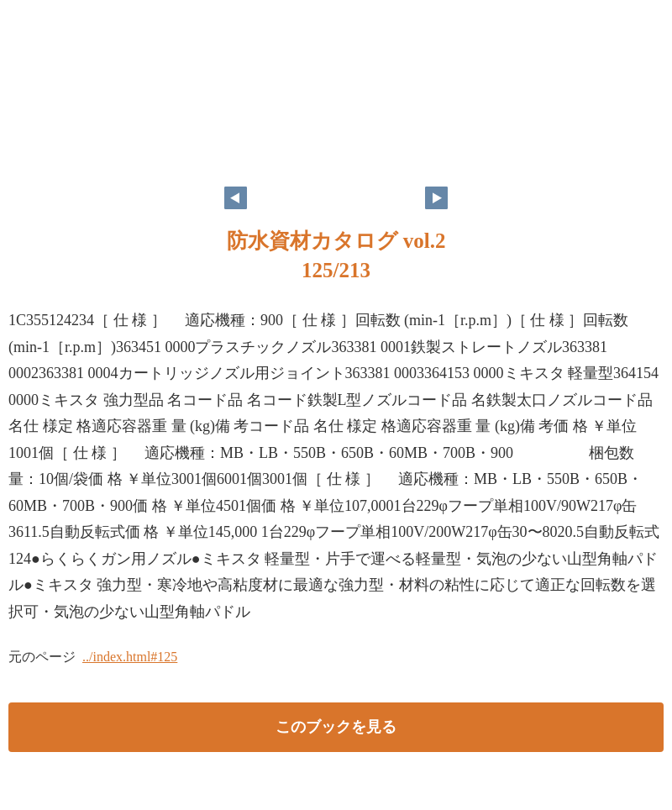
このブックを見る (336, 727)
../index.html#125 (130, 657)
